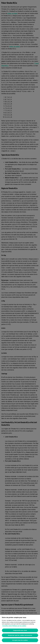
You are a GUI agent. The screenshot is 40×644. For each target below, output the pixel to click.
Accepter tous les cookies (20, 640)
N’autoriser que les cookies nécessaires (20, 635)
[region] (20, 629)
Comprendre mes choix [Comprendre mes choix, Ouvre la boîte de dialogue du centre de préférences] (20, 630)
